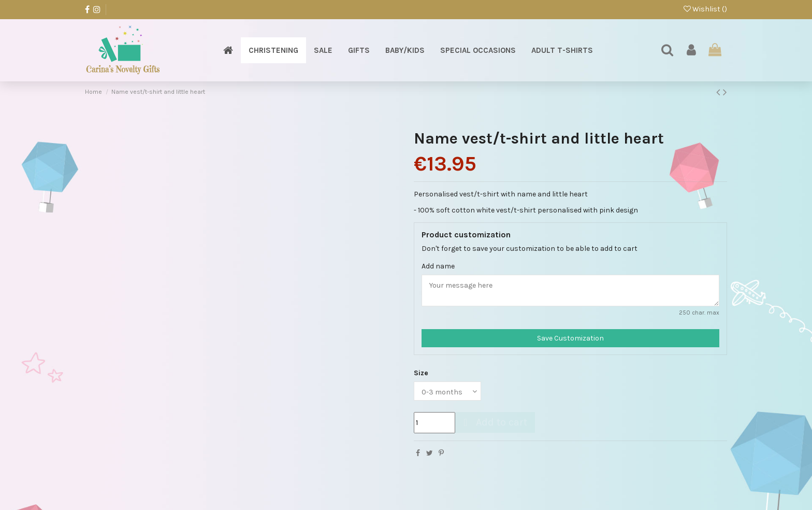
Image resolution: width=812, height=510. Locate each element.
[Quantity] (434, 423)
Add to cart (494, 422)
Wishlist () (705, 9)
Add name (438, 266)
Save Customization (570, 338)
